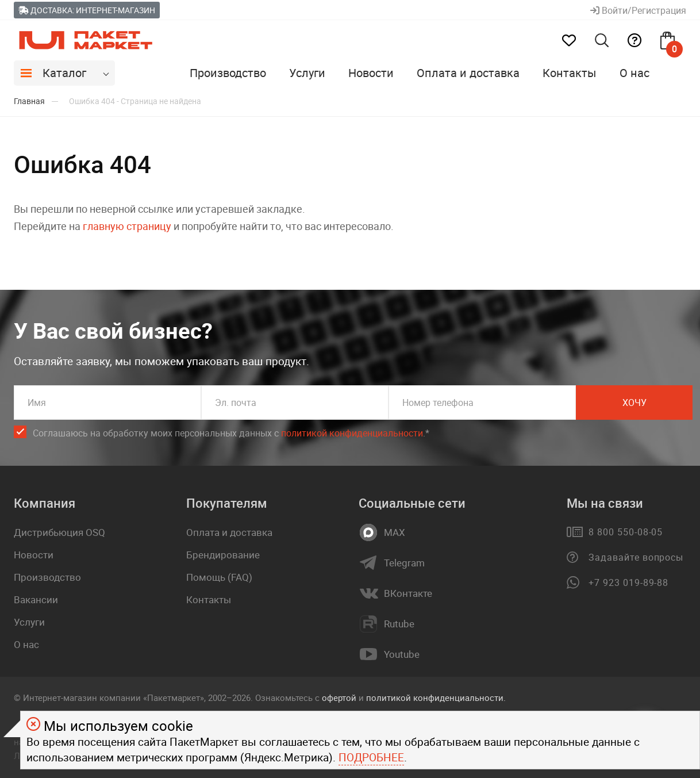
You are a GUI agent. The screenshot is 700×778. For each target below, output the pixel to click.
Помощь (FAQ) (219, 577)
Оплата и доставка (468, 73)
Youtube (402, 654)
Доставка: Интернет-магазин (87, 10)
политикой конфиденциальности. (436, 697)
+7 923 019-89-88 (628, 582)
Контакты (570, 73)
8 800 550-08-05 (626, 532)
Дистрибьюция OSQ (59, 532)
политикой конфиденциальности (352, 433)
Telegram (404, 563)
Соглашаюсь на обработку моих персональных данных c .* (231, 433)
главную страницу (127, 226)
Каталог (64, 73)
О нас (634, 73)
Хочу (634, 403)
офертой (339, 697)
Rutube (399, 624)
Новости (371, 73)
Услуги (307, 73)
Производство (228, 73)
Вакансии (36, 599)
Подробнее (371, 757)
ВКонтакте (408, 593)
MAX (395, 532)
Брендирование (223, 555)
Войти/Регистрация (638, 10)
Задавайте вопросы (636, 557)
